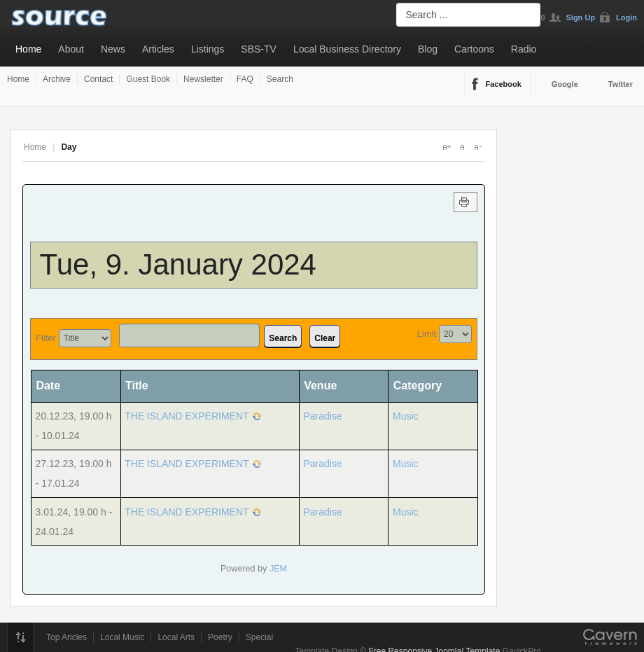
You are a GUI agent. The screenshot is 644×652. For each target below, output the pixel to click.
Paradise (322, 416)
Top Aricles (66, 637)
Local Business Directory (347, 49)
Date (53, 386)
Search (280, 79)
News (113, 49)
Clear (325, 338)
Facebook (504, 84)
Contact (98, 79)
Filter (46, 338)
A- (477, 147)
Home (28, 49)
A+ (447, 147)
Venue (320, 386)
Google (565, 84)
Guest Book (148, 79)
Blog (428, 49)
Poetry (220, 637)
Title (137, 386)
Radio (524, 49)
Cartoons (474, 49)
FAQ (245, 79)
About (71, 49)
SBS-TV (259, 49)
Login (626, 18)
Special (259, 637)
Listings (208, 49)
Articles (158, 49)
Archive (57, 79)
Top (20, 637)
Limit (427, 334)
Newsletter (203, 79)
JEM (278, 569)
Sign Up (581, 18)
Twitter (621, 84)
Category (418, 386)
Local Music (122, 637)
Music (406, 416)
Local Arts (176, 637)
